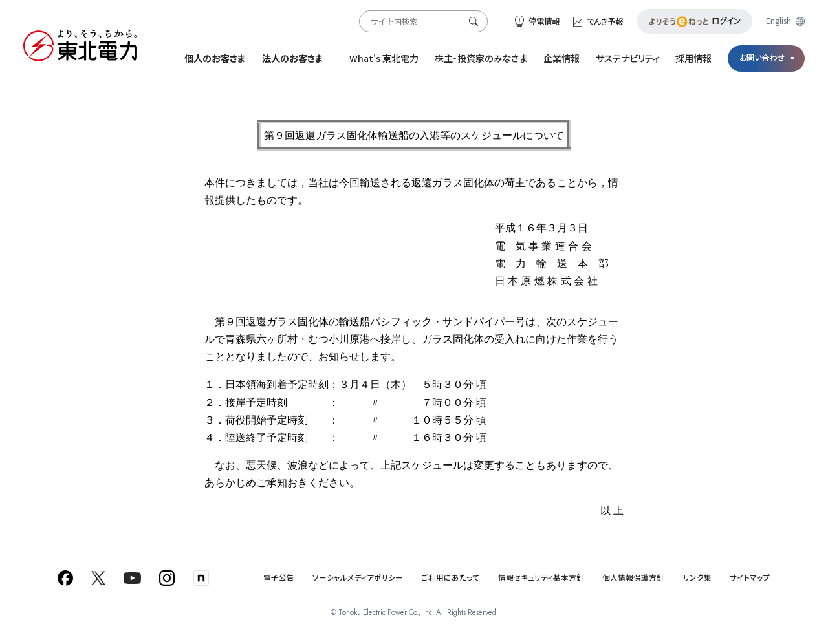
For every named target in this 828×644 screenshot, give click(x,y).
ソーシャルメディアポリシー (358, 577)
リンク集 (697, 577)
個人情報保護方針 (633, 577)
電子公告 (279, 577)
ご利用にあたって (450, 577)
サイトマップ (750, 577)
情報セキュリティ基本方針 (541, 577)
